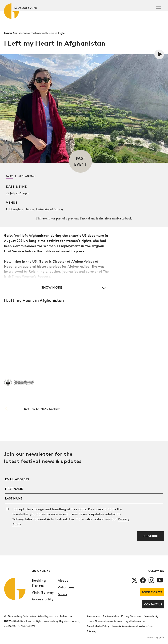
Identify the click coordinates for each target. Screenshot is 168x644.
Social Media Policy (98, 626)
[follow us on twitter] (135, 580)
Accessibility (43, 599)
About (63, 580)
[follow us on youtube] (160, 580)
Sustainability (111, 616)
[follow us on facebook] (143, 580)
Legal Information (135, 621)
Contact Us (153, 604)
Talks (10, 176)
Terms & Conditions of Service (105, 621)
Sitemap (92, 631)
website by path (155, 637)
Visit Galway (43, 592)
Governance (94, 616)
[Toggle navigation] (159, 7)
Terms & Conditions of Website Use (132, 626)
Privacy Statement (131, 616)
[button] (56, 287)
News (62, 594)
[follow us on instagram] (151, 580)
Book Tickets (152, 592)
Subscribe (151, 536)
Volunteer (66, 587)
